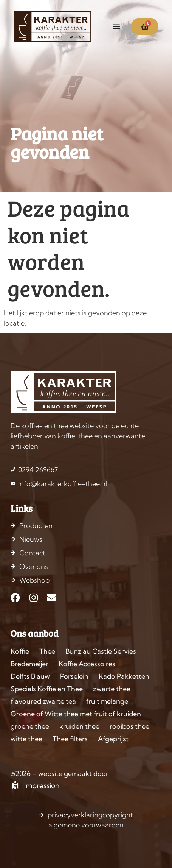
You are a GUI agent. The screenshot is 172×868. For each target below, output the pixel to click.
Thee (47, 651)
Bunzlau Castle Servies (101, 651)
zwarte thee (112, 689)
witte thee (26, 739)
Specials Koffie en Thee (47, 689)
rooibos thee (129, 726)
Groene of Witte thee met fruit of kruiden (76, 714)
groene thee (30, 726)
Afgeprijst (113, 739)
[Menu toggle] (116, 26)
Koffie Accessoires (87, 664)
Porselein (74, 676)
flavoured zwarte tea (43, 701)
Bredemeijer (29, 664)
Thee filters (70, 739)
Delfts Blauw (30, 676)
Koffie (20, 651)
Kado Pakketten (124, 676)
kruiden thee (79, 726)
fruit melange (107, 701)
